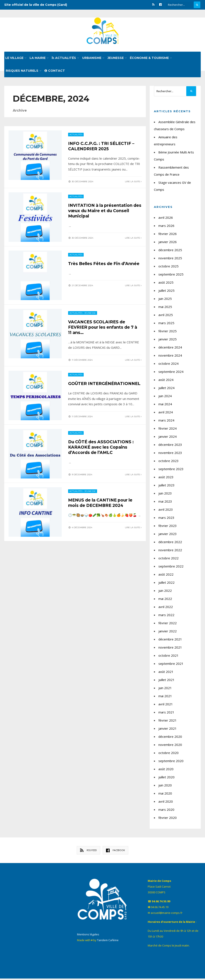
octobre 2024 (168, 365)
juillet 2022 (166, 584)
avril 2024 (166, 414)
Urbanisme (92, 59)
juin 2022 (165, 592)
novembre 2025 (170, 260)
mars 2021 (166, 714)
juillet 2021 (166, 681)
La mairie (38, 59)
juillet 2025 (166, 292)
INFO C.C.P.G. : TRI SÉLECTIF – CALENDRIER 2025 (102, 147)
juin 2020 (165, 787)
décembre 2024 (170, 349)
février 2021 (168, 722)
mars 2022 (166, 616)
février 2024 (168, 430)
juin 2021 (165, 689)
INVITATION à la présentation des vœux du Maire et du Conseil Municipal (102, 211)
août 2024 (166, 381)
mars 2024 (166, 422)
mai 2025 (165, 308)
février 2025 (168, 332)
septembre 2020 (171, 762)
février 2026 (168, 235)
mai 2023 (165, 503)
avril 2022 (166, 608)
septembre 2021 (171, 665)
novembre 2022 (170, 551)
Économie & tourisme (149, 59)
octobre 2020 (168, 754)
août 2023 (166, 478)
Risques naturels (22, 72)
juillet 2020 (166, 779)
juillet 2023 (166, 487)
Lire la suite (133, 183)
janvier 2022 (168, 633)
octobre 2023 (168, 462)
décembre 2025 (170, 251)
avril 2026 (166, 219)
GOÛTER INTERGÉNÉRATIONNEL (95, 386)
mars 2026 (166, 227)
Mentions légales (88, 936)
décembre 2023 (170, 446)
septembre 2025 (171, 276)
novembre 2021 (170, 649)
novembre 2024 (170, 357)
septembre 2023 (171, 470)
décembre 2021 (170, 641)
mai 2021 (165, 697)
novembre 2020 (170, 746)
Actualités (64, 59)
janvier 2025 (168, 341)
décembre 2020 (170, 738)
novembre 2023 (170, 454)
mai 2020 (165, 795)
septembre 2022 (171, 568)
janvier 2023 (168, 535)
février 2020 (168, 819)
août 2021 (166, 673)
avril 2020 (166, 803)
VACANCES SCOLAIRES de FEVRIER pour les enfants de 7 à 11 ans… (105, 328)
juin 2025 (165, 300)
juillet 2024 (166, 389)
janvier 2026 (168, 243)
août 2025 (166, 284)
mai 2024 (165, 405)
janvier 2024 (168, 438)
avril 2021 (166, 706)
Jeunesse (116, 59)
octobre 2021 (168, 657)
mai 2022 (165, 600)
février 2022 (168, 624)
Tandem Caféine (108, 942)
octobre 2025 (168, 268)
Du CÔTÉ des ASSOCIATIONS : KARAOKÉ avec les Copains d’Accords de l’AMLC (102, 450)
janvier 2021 (168, 730)
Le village (14, 59)
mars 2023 (166, 519)
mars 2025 (166, 324)
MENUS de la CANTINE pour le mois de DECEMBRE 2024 (103, 506)
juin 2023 (165, 495)
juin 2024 (165, 397)
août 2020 (166, 770)
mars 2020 (166, 811)
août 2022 (166, 576)
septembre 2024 (171, 373)
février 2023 (168, 527)
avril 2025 (166, 316)
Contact (55, 72)
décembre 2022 (170, 543)
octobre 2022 (168, 560)
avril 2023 (166, 511)
